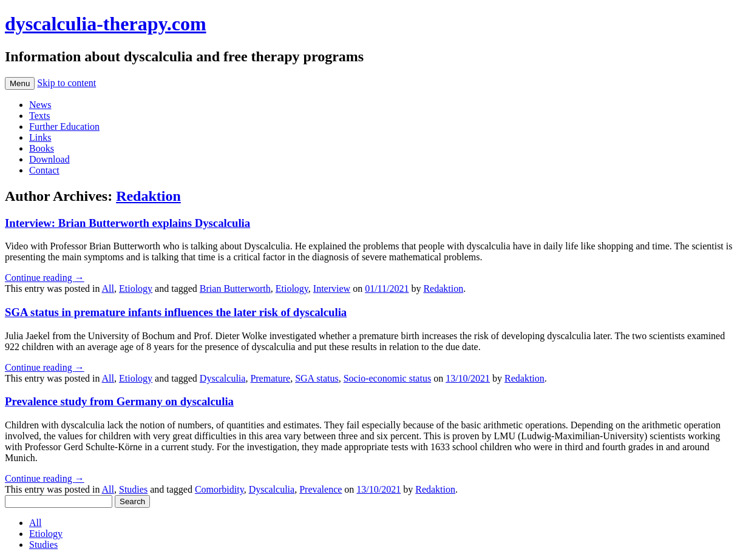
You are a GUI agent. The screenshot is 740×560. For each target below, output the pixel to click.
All (108, 288)
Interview (332, 288)
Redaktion (148, 196)
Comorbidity (219, 489)
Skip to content (66, 83)
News (40, 105)
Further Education (64, 127)
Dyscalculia (223, 378)
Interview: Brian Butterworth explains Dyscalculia (127, 223)
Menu (20, 83)
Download (49, 159)
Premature (270, 378)
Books (42, 148)
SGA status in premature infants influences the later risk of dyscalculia (176, 312)
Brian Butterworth (235, 288)
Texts (39, 116)
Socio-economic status (387, 378)
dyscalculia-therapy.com (106, 24)
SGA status (317, 378)
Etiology (136, 288)
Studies (133, 489)
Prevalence (321, 489)
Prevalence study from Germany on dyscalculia (119, 401)
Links (40, 137)
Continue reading (45, 278)
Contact (44, 170)
